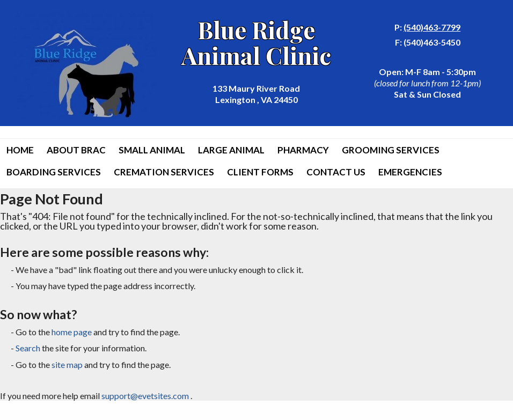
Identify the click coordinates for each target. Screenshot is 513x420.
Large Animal (231, 150)
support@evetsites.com (145, 396)
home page (72, 332)
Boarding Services (54, 172)
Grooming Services (391, 150)
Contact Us (336, 172)
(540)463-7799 (432, 27)
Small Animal (152, 150)
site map (67, 364)
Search (28, 348)
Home (20, 150)
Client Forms (260, 172)
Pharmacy (303, 150)
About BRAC (76, 150)
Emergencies (410, 172)
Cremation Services (164, 172)
